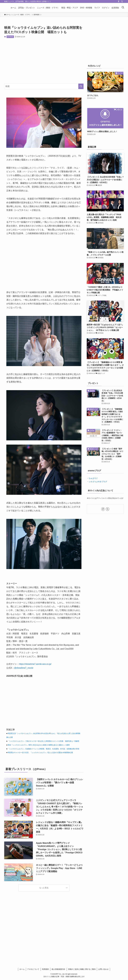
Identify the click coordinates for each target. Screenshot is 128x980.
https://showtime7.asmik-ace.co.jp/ (35, 664)
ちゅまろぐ (93, 478)
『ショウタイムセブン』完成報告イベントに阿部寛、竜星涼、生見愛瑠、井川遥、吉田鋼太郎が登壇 (44, 749)
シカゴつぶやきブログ (98, 482)
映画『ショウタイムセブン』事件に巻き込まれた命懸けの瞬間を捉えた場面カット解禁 (39, 745)
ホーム (22, 969)
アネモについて (33, 969)
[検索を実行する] (81, 86)
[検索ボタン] (123, 8)
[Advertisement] (44, 61)
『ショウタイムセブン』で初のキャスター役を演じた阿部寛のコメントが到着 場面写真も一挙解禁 (44, 741)
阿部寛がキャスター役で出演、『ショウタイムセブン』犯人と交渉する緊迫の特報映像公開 (40, 753)
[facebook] (119, 1)
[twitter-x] (122, 1)
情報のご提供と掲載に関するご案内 (82, 969)
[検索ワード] (44, 86)
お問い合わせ (103, 969)
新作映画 (10, 37)
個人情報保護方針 (58, 969)
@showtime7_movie (24, 668)
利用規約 (45, 969)
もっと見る (44, 888)
